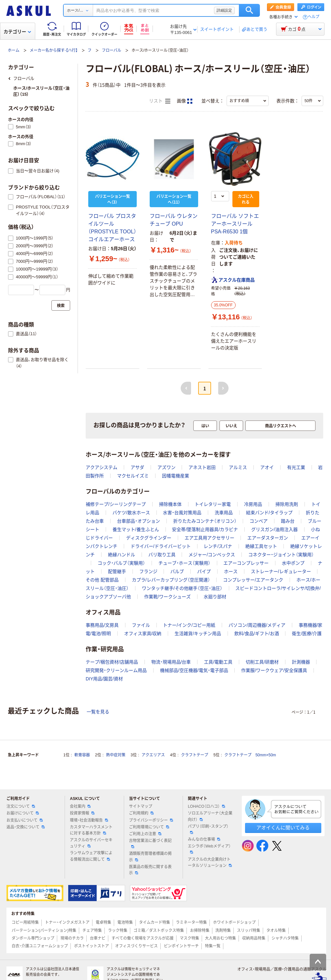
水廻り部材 (215, 597)
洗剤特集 (223, 931)
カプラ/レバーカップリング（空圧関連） (171, 580)
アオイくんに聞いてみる (283, 828)
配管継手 (117, 571)
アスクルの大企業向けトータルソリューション (210, 863)
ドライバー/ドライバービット (161, 546)
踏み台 (288, 521)
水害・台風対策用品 (182, 513)
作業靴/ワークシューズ (167, 597)
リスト (160, 101)
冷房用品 (253, 504)
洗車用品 (224, 513)
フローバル (112, 50)
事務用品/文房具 (102, 625)
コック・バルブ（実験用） (121, 563)
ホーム (14, 50)
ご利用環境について (149, 827)
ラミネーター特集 (191, 922)
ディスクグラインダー (149, 538)
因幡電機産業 (176, 476)
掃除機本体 (170, 504)
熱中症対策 (116, 755)
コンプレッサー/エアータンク (253, 580)
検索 (249, 10)
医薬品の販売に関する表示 (150, 870)
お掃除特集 (200, 931)
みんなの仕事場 (204, 839)
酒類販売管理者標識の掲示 (150, 857)
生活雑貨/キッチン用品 (198, 634)
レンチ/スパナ (218, 546)
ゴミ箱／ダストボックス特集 (159, 931)
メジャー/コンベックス (212, 555)
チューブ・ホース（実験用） (184, 563)
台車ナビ (98, 938)
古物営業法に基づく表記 (150, 843)
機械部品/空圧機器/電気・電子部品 (194, 670)
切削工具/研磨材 (262, 662)
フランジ (148, 571)
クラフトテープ (195, 755)
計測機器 (301, 662)
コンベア (259, 521)
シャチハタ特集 (285, 938)
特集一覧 (213, 946)
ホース (231, 571)
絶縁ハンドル (122, 555)
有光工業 (296, 467)
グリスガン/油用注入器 (274, 529)
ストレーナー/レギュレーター (281, 571)
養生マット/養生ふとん (136, 529)
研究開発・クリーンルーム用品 (116, 670)
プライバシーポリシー (151, 820)
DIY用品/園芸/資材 (104, 679)
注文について (21, 806)
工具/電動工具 (218, 662)
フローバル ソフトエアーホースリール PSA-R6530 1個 (235, 224)
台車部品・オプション (139, 521)
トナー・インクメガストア (67, 922)
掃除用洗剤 (287, 504)
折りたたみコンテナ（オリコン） (205, 521)
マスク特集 (189, 938)
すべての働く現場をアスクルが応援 (143, 938)
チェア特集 (92, 931)
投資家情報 (82, 813)
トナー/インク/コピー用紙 (189, 625)
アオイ (267, 467)
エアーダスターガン (268, 538)
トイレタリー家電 (213, 504)
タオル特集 (276, 931)
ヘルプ (314, 17)
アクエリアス (153, 755)
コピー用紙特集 (25, 922)
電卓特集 (103, 922)
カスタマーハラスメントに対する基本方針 (91, 830)
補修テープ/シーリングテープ (116, 504)
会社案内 (80, 806)
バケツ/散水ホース (131, 513)
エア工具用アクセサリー (209, 538)
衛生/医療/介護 (307, 634)
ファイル (141, 625)
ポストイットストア (91, 946)
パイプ (204, 571)
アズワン (166, 467)
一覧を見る (98, 712)
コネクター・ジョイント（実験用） (281, 555)
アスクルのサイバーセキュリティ (91, 843)
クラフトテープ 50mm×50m (250, 755)
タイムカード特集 (155, 922)
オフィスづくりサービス (136, 946)
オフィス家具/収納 (143, 634)
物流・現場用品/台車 (171, 662)
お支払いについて (25, 820)
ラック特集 (118, 931)
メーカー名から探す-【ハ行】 (54, 50)
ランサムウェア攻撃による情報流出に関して (91, 856)
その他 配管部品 (102, 580)
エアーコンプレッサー (246, 563)
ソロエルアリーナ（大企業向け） (210, 816)
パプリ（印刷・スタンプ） (208, 829)
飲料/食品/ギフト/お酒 (257, 634)
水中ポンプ (293, 563)
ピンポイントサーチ (181, 946)
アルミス (238, 467)
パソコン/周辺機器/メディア (257, 625)
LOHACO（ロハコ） (206, 806)
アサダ (137, 467)
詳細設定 (224, 10)
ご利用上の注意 (145, 834)
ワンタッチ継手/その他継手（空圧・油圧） (182, 588)
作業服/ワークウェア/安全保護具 (274, 670)
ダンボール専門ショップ (33, 938)
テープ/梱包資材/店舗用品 (112, 662)
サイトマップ (141, 806)
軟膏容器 (82, 755)
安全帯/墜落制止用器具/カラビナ (205, 529)
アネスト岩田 (202, 467)
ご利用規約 (141, 813)
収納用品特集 (254, 938)
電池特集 (125, 922)
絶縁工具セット (261, 546)
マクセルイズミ (133, 476)
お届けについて (23, 813)
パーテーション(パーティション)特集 (44, 931)
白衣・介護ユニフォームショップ (40, 946)
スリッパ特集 (249, 931)
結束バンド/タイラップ (269, 513)
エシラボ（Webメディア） (209, 849)
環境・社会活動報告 (89, 820)
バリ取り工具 (162, 555)
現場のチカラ (72, 938)
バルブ (177, 571)
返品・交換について (26, 827)
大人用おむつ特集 (220, 938)
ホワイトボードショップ (234, 922)
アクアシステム (101, 467)
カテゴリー (17, 32)
